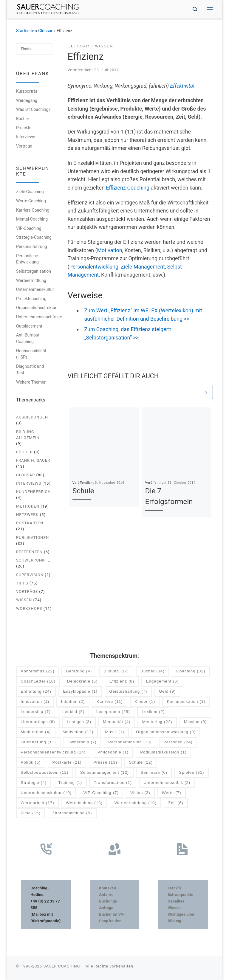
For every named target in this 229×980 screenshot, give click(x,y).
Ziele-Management (143, 267)
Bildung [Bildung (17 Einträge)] (116, 672)
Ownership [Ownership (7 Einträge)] (82, 743)
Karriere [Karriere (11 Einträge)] (110, 702)
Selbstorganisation (34, 272)
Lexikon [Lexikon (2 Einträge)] (153, 712)
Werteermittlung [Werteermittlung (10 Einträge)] (135, 803)
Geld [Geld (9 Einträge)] (167, 692)
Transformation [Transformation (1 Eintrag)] (113, 783)
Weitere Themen (31, 382)
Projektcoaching (31, 299)
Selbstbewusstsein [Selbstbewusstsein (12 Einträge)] (44, 773)
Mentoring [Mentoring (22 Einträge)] (157, 722)
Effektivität (182, 86)
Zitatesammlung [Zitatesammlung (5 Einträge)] (72, 814)
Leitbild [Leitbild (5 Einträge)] (74, 712)
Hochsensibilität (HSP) (31, 354)
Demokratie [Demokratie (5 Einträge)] (82, 682)
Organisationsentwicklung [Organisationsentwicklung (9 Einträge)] (166, 732)
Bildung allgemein (28, 435)
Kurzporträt (27, 92)
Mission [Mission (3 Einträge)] (195, 722)
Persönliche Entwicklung (27, 259)
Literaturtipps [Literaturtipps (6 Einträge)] (38, 722)
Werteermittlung (31, 281)
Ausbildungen (32, 417)
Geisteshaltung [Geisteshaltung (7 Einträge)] (128, 692)
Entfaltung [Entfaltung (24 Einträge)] (36, 692)
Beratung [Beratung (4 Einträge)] (79, 672)
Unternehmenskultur (35, 290)
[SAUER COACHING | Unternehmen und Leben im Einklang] (49, 9)
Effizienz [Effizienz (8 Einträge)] (122, 682)
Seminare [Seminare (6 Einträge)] (154, 773)
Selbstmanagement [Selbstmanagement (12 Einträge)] (105, 773)
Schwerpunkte (33, 560)
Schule (83, 491)
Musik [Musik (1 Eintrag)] (114, 732)
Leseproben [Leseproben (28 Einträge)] (113, 712)
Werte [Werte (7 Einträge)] (172, 793)
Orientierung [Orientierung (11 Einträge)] (38, 743)
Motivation (110, 251)
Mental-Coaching (32, 219)
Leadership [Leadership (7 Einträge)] (35, 712)
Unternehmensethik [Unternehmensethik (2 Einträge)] (167, 783)
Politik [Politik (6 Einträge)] (31, 763)
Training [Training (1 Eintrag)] (70, 783)
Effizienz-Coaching (128, 188)
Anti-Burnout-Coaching (28, 339)
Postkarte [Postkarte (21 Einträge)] (67, 763)
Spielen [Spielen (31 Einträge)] (191, 773)
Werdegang (27, 101)
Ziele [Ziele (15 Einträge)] (31, 814)
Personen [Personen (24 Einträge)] (178, 743)
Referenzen (29, 552)
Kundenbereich (33, 492)
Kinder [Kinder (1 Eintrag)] (145, 702)
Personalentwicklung (94, 267)
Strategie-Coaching (34, 238)
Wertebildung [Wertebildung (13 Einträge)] (84, 803)
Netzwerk (27, 515)
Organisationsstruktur (36, 308)
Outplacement (29, 326)
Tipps (22, 583)
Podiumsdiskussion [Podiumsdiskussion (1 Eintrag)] (163, 753)
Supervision (30, 575)
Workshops (29, 609)
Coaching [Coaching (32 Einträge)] (191, 672)
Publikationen (33, 538)
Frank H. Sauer (33, 461)
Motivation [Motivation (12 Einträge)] (78, 732)
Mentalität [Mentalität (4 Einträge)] (117, 722)
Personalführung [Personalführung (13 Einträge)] (130, 743)
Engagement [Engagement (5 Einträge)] (163, 682)
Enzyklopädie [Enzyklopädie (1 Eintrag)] (80, 692)
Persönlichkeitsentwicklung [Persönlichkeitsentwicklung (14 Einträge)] (53, 753)
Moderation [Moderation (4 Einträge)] (36, 732)
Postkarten (30, 523)
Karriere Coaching (33, 210)
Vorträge (24, 146)
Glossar (45, 31)
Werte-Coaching (31, 201)
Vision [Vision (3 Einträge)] (140, 793)
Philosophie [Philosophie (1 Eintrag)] (113, 753)
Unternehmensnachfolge (39, 317)
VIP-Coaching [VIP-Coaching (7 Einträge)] (101, 793)
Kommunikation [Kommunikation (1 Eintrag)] (186, 702)
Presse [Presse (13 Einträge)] (105, 763)
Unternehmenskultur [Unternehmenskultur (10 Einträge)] (46, 793)
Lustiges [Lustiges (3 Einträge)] (79, 722)
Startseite (25, 31)
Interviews (26, 137)
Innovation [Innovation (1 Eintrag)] (35, 702)
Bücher (23, 119)
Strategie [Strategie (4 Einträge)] (34, 783)
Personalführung (32, 247)
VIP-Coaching (29, 229)
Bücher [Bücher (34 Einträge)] (153, 672)
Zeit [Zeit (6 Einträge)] (176, 803)
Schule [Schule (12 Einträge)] (141, 763)
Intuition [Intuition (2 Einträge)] (73, 702)
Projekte (24, 128)
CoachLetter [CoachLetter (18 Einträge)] (38, 682)
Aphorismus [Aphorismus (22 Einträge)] (37, 672)
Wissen (24, 600)
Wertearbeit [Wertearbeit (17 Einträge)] (37, 803)
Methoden (28, 507)
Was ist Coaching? (33, 110)
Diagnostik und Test (30, 370)
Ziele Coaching (30, 192)
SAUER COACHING (62, 966)
